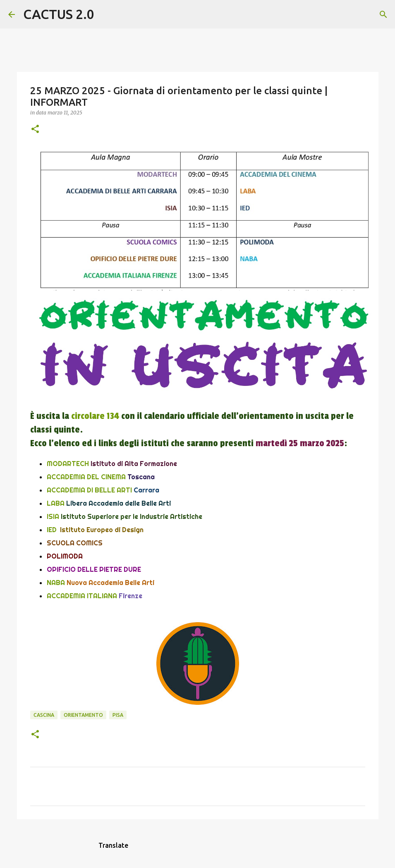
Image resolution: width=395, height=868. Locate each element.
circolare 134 (95, 416)
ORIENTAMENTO (83, 715)
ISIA (53, 516)
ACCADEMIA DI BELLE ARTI (89, 490)
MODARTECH (69, 464)
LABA (56, 503)
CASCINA (44, 715)
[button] (35, 130)
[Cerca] (106, 14)
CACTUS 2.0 (59, 14)
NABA (56, 583)
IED (52, 530)
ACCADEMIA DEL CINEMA (86, 477)
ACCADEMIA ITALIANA (82, 596)
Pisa (118, 715)
